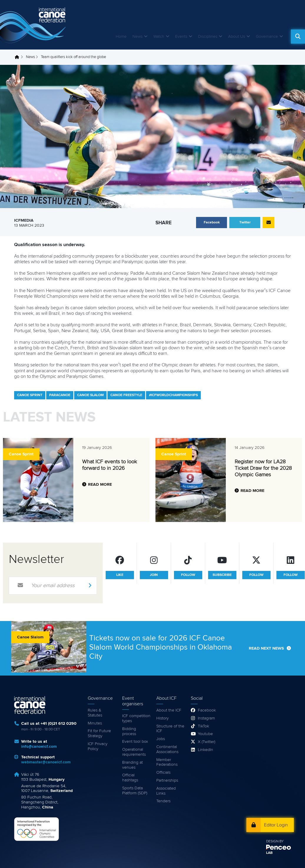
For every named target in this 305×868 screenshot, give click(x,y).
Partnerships (167, 780)
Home (121, 37)
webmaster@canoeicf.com (46, 762)
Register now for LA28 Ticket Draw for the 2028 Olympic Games (263, 468)
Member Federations (167, 762)
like (120, 575)
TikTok (203, 726)
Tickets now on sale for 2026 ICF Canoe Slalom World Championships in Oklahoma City (161, 647)
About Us (237, 37)
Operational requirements (134, 752)
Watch (159, 37)
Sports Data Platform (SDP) (135, 791)
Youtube (205, 734)
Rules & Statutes (95, 713)
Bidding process (129, 731)
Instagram (206, 718)
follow (188, 575)
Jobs (161, 739)
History (163, 718)
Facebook (207, 710)
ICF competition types (136, 718)
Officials (163, 773)
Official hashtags (130, 778)
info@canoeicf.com (39, 747)
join (154, 575)
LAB (269, 853)
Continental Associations (167, 749)
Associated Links (166, 791)
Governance (267, 37)
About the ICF (169, 710)
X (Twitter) (207, 742)
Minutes (95, 723)
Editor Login (276, 825)
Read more (100, 485)
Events (181, 37)
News (137, 37)
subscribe (222, 575)
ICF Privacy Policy (98, 746)
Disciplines (208, 37)
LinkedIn (205, 750)
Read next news (266, 648)
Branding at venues (132, 765)
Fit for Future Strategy (99, 733)
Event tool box (135, 742)
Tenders (163, 801)
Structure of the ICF (170, 729)
